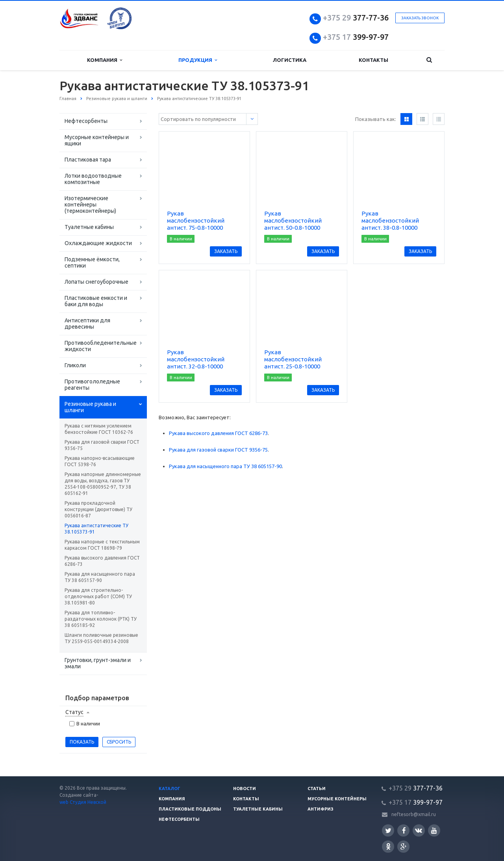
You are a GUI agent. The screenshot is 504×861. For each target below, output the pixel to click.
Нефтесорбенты (86, 121)
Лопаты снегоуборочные (96, 282)
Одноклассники (388, 846)
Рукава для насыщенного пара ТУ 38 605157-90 (100, 577)
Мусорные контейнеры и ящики (97, 140)
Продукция (198, 60)
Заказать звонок (420, 18)
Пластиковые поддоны (190, 809)
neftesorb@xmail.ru (414, 814)
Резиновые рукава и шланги (90, 407)
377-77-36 (356, 18)
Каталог (170, 788)
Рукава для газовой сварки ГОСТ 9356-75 (102, 445)
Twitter (388, 830)
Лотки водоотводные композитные (93, 179)
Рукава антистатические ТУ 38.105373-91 (96, 529)
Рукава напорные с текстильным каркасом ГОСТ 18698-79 (102, 545)
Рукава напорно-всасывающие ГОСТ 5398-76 (100, 461)
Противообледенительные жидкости (101, 346)
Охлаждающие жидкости (98, 243)
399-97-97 (356, 37)
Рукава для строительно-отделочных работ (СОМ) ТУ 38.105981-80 (98, 596)
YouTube (434, 830)
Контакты (373, 60)
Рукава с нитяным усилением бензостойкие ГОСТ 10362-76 (99, 429)
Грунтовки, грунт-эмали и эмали (98, 663)
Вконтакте (419, 830)
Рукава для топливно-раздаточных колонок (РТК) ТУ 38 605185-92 (101, 619)
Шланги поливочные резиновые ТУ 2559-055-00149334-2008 (101, 638)
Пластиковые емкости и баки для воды (96, 301)
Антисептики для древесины (87, 324)
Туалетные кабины (89, 227)
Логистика (290, 60)
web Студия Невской (83, 802)
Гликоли (75, 365)
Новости (245, 788)
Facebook (404, 830)
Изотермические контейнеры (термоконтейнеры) (90, 205)
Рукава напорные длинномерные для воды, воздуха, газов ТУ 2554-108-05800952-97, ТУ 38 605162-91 (103, 484)
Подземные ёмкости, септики (92, 262)
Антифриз (321, 809)
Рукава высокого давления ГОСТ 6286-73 (102, 561)
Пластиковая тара (88, 160)
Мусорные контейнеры (337, 799)
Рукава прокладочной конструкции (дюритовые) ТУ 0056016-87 (98, 509)
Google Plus (404, 847)
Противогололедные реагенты (92, 385)
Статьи (317, 788)
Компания (105, 60)
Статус (74, 712)
